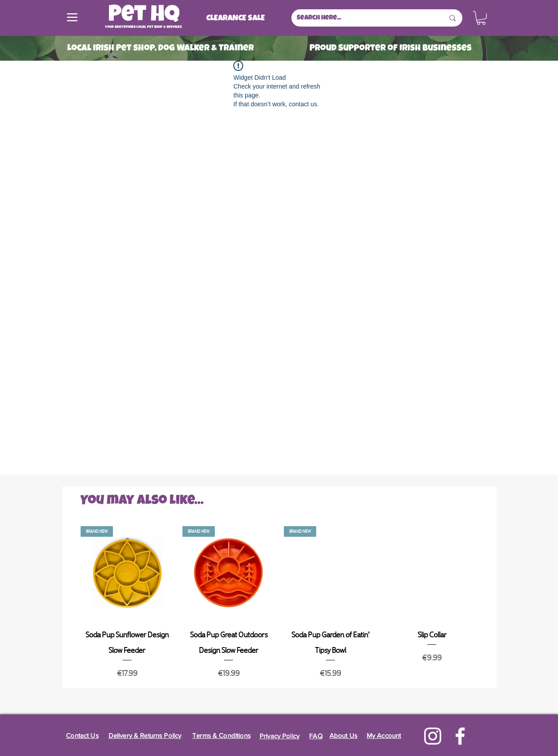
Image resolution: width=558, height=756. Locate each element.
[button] (481, 18)
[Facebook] (460, 736)
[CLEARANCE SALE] (236, 19)
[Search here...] (364, 18)
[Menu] (72, 17)
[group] (279, 603)
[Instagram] (433, 736)
